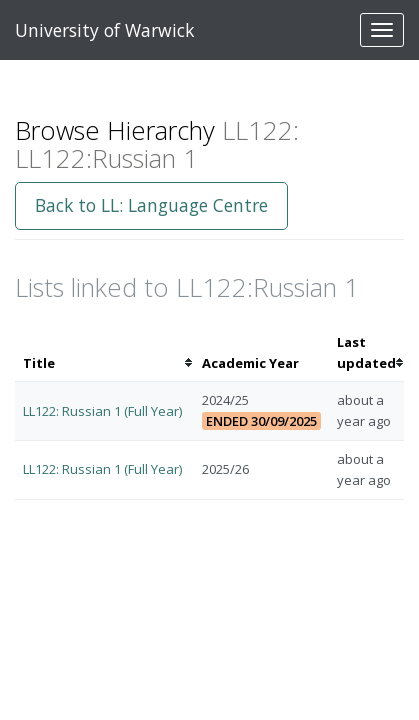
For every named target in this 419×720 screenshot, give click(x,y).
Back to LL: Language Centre (151, 205)
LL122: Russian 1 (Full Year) (102, 411)
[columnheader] (104, 353)
